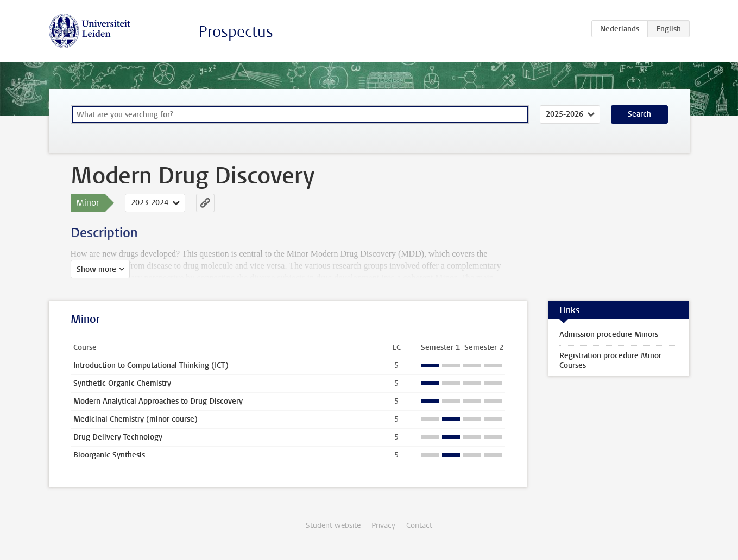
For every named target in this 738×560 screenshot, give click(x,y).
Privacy (383, 526)
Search (639, 114)
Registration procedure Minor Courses (610, 361)
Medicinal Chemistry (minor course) (135, 419)
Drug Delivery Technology (118, 437)
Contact (419, 526)
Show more (96, 269)
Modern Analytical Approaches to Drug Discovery (158, 401)
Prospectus (236, 32)
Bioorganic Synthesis (109, 455)
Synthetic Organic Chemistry (122, 383)
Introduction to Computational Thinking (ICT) (151, 365)
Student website (333, 526)
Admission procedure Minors (609, 335)
